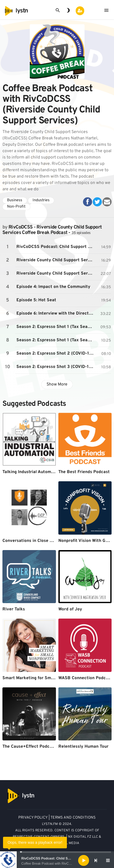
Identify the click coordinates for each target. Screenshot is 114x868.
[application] (57, 860)
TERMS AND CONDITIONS (73, 818)
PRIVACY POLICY (33, 818)
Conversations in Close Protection (37, 541)
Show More (57, 384)
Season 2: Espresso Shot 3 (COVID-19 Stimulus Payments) (56, 367)
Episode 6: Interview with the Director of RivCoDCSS (56, 314)
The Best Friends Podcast (84, 472)
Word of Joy (70, 609)
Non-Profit (16, 207)
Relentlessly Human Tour (83, 747)
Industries (41, 200)
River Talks (14, 609)
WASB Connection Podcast (85, 678)
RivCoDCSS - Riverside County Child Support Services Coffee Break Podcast (52, 230)
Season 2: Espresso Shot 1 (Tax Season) (56, 327)
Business (15, 200)
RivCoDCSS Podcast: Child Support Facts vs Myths (62, 858)
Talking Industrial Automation (32, 472)
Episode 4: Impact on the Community (53, 287)
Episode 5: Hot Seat (36, 300)
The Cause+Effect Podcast (29, 747)
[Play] (84, 860)
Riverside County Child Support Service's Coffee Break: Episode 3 (56, 274)
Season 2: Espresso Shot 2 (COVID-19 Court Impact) (56, 354)
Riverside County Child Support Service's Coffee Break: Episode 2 (56, 260)
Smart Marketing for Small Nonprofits (40, 678)
